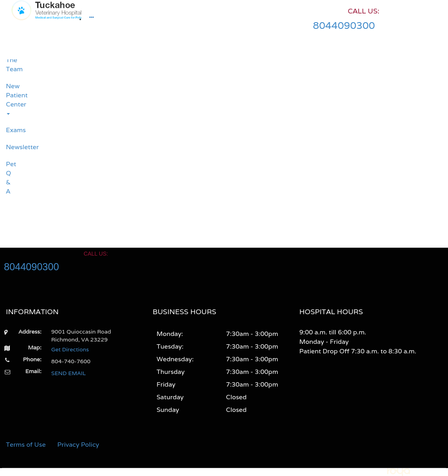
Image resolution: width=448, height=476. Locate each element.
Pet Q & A (9, 178)
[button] (92, 19)
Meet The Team (9, 60)
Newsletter (9, 147)
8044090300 (344, 25)
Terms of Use (26, 445)
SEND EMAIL (69, 373)
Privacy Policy (78, 445)
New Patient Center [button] (9, 98)
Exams (9, 130)
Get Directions (70, 349)
